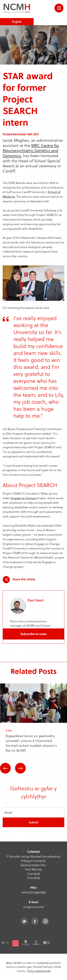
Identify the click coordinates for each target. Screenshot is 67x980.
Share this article (19, 580)
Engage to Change (23, 498)
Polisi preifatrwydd (39, 971)
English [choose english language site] (17, 22)
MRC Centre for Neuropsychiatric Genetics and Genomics (31, 150)
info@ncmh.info (33, 907)
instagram (45, 921)
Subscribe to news (33, 634)
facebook (35, 921)
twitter (24, 921)
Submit (33, 822)
